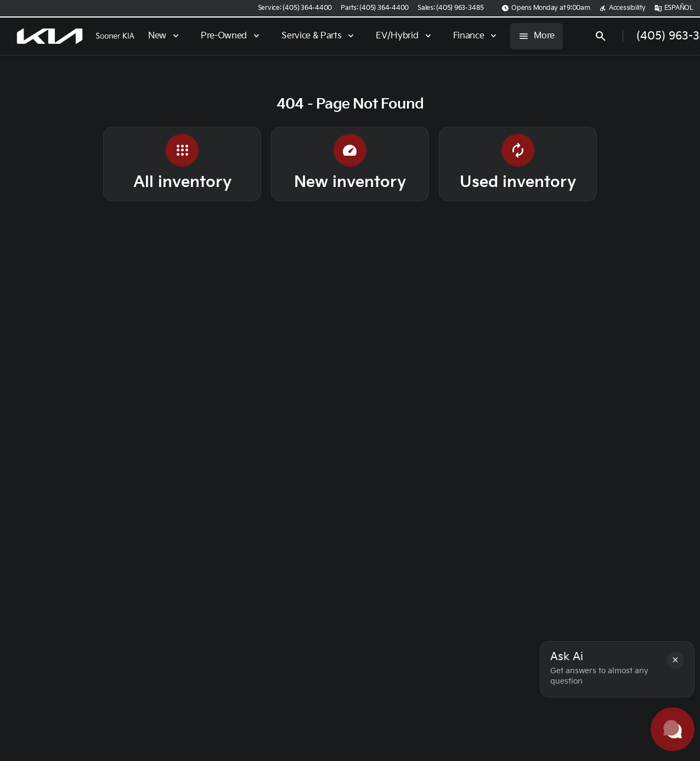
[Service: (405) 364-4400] (295, 8)
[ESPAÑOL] (674, 8)
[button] (675, 660)
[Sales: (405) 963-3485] (451, 8)
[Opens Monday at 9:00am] (546, 8)
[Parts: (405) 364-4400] (375, 8)
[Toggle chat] (673, 729)
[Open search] (601, 36)
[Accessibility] (622, 8)
